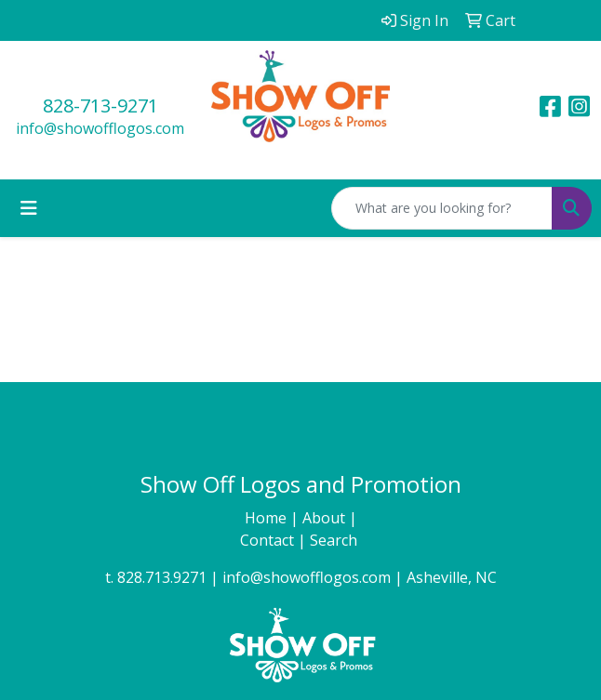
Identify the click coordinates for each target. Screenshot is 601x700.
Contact (269, 540)
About (326, 518)
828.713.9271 (162, 577)
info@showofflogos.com (100, 128)
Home (267, 518)
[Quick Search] (442, 208)
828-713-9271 (100, 106)
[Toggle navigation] (29, 208)
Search (335, 540)
